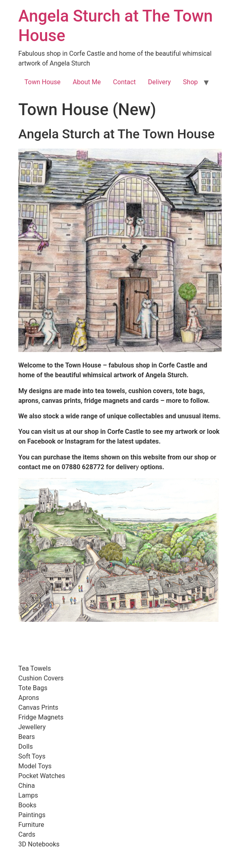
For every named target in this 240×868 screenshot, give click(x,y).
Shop (190, 82)
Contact (124, 82)
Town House (43, 82)
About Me (87, 82)
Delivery (159, 82)
